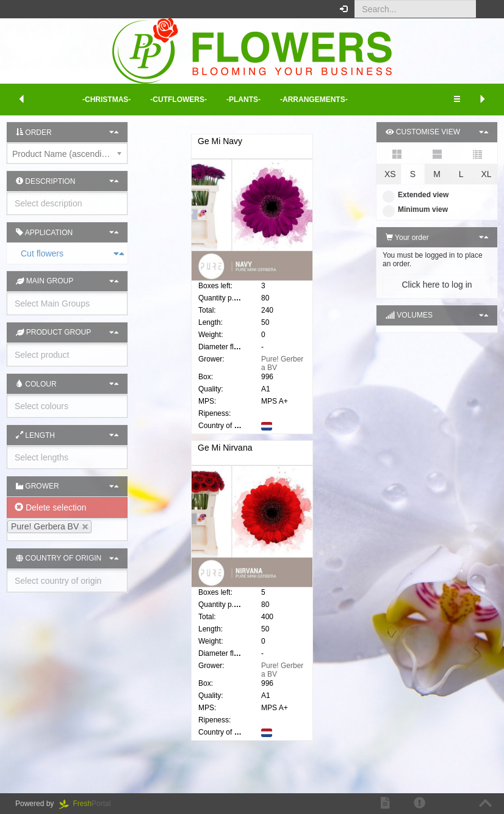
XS (390, 174)
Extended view (416, 195)
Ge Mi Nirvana (225, 453)
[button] (485, 9)
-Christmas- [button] (106, 100)
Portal (89, 804)
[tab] (67, 253)
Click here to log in (437, 285)
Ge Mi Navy (220, 141)
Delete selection (51, 507)
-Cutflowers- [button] (178, 100)
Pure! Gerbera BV (282, 363)
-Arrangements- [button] (314, 100)
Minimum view (415, 209)
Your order (407, 238)
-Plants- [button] (243, 100)
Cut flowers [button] (13, 253)
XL (486, 174)
